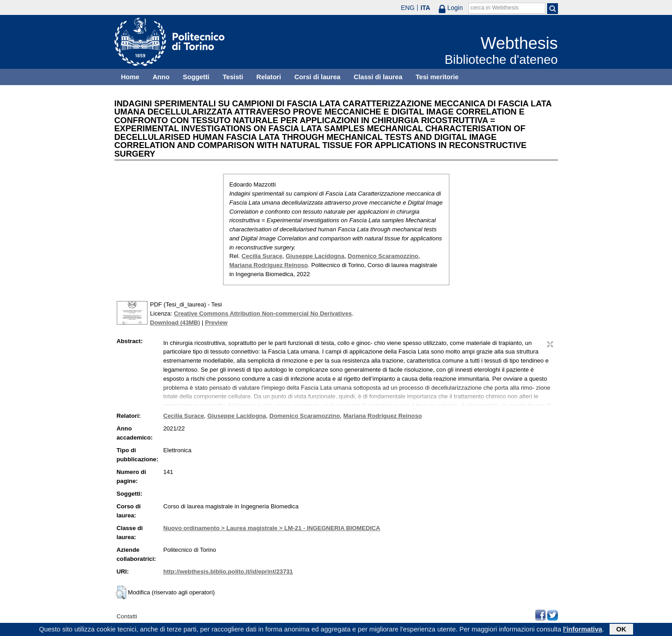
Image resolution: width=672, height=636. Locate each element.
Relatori (269, 77)
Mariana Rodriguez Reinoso (269, 265)
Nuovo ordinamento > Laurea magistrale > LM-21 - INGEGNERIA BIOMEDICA (272, 528)
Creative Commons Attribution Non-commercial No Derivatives (263, 313)
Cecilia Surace (262, 256)
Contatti (127, 616)
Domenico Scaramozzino (383, 256)
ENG (408, 8)
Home (130, 77)
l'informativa (583, 630)
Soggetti (196, 77)
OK (621, 630)
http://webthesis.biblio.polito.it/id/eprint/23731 (228, 571)
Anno (161, 77)
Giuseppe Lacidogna (315, 256)
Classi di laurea (378, 77)
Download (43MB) (175, 323)
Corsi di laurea (317, 77)
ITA (425, 8)
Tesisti (233, 77)
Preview (216, 323)
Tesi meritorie (437, 77)
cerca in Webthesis (495, 8)
